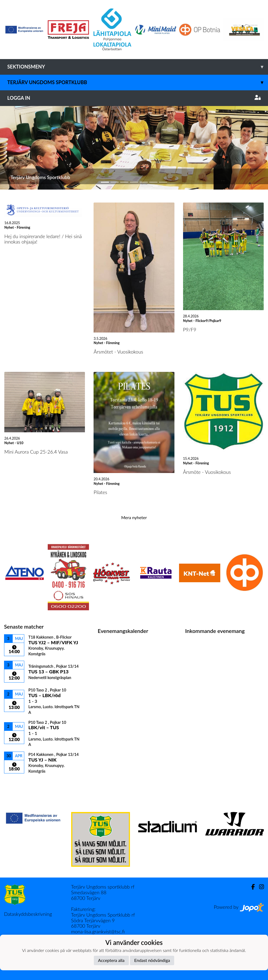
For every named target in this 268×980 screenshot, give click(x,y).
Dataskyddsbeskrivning (28, 914)
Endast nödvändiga (152, 960)
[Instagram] (259, 887)
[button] (20, 148)
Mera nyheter (134, 517)
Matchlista (17, 783)
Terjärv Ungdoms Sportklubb (138, 82)
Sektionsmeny (138, 67)
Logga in (134, 98)
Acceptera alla (111, 960)
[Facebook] (251, 887)
